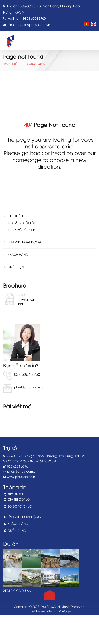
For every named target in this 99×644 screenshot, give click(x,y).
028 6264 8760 (27, 374)
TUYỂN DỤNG (17, 267)
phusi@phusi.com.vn (34, 24)
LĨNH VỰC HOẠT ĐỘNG (24, 242)
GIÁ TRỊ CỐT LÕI (23, 223)
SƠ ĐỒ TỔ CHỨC (24, 230)
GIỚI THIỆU (15, 216)
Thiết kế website (40, 611)
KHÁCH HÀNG (18, 254)
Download (57, 299)
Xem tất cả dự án (17, 590)
